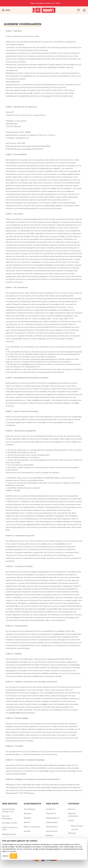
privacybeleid (11, 851)
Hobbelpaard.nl (52, 822)
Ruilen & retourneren (32, 827)
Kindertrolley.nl (52, 827)
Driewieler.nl (51, 813)
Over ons (71, 809)
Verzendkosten (30, 809)
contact (44, 704)
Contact (71, 820)
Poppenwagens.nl (53, 818)
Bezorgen (28, 813)
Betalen (27, 822)
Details (6, 856)
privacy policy (15, 713)
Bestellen (27, 818)
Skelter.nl (50, 835)
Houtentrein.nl (52, 831)
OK (14, 856)
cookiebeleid (27, 849)
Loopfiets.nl (50, 809)
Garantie (27, 831)
